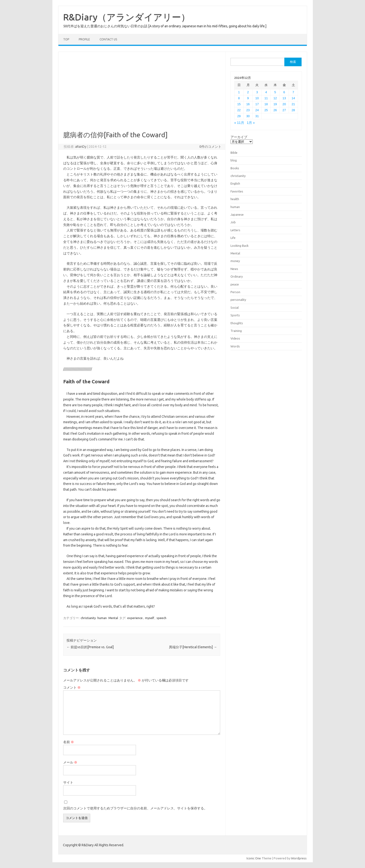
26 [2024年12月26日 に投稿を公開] (275, 110)
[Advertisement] (142, 95)
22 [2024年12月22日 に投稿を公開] (239, 110)
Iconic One (254, 858)
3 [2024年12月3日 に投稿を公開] (257, 92)
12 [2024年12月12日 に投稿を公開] (275, 98)
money (235, 261)
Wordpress (299, 858)
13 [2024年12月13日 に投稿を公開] (284, 98)
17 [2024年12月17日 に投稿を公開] (257, 104)
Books (235, 168)
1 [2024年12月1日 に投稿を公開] (239, 92)
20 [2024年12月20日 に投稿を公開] (284, 104)
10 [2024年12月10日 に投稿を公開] (257, 98)
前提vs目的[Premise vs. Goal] (90, 647)
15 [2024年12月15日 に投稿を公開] (239, 104)
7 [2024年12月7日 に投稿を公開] (293, 92)
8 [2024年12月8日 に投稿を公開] (239, 98)
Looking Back (239, 246)
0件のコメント (210, 147)
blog (234, 160)
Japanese (237, 214)
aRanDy (81, 147)
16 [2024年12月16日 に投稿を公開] (248, 104)
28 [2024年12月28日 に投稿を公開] (293, 110)
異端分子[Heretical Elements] (193, 647)
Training (236, 331)
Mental (113, 618)
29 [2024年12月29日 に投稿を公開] (239, 116)
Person (235, 292)
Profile (84, 39)
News (234, 269)
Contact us (108, 39)
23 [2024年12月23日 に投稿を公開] (248, 110)
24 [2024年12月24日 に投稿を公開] (257, 110)
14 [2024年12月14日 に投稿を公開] (293, 98)
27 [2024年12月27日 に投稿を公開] (284, 110)
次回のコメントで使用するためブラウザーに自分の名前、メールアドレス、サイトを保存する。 (135, 808)
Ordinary (237, 276)
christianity (88, 618)
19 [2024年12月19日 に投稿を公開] (275, 104)
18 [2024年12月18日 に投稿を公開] (266, 104)
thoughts (237, 323)
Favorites (237, 191)
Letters (235, 230)
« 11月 (239, 123)
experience (135, 618)
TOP (66, 39)
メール (70, 762)
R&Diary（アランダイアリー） (127, 17)
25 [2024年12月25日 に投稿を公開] (266, 110)
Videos (235, 338)
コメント (72, 687)
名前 (69, 742)
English (235, 183)
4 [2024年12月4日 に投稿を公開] (266, 92)
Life (233, 238)
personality (238, 300)
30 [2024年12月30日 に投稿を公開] (248, 116)
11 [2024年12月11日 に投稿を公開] (266, 98)
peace (235, 284)
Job (233, 222)
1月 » (251, 123)
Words (235, 346)
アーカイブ (239, 137)
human (102, 618)
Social (235, 308)
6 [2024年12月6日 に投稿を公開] (284, 92)
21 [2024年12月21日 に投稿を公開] (293, 104)
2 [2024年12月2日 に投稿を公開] (248, 92)
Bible (234, 153)
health (235, 199)
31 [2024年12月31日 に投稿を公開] (257, 116)
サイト (68, 782)
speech (161, 618)
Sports (235, 315)
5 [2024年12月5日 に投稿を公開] (275, 92)
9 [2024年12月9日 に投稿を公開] (248, 98)
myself (150, 618)
